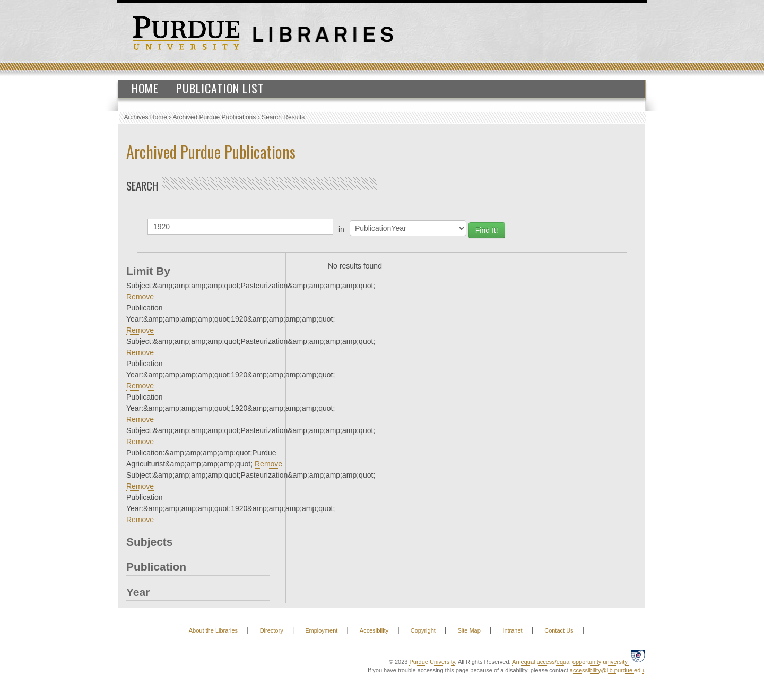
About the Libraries (213, 630)
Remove (140, 297)
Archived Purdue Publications (215, 117)
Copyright (423, 630)
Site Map (469, 630)
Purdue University (432, 662)
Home (145, 88)
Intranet (512, 630)
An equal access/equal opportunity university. (570, 662)
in (341, 229)
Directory (272, 630)
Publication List (220, 88)
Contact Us (559, 630)
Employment (321, 630)
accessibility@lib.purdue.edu (607, 670)
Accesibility (374, 630)
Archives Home (146, 117)
